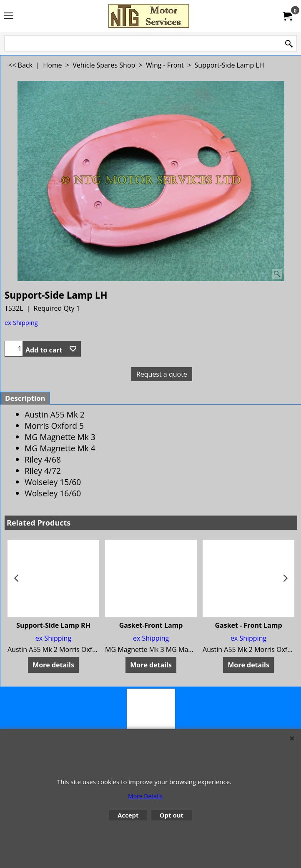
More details (53, 665)
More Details (145, 796)
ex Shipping (21, 322)
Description (25, 398)
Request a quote (162, 374)
